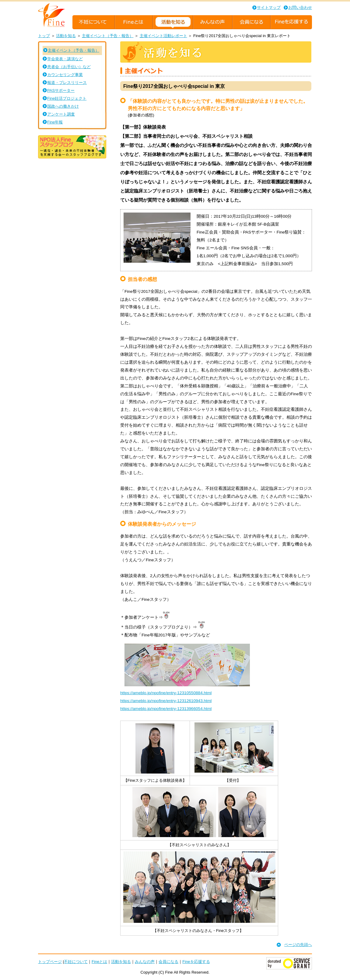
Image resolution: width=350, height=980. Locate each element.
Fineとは (99, 962)
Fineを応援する (196, 962)
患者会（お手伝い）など (69, 67)
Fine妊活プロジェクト (67, 98)
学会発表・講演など (65, 59)
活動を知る (66, 36)
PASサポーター (61, 90)
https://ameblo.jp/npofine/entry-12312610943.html (166, 701)
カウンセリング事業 (65, 75)
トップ (44, 36)
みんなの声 (145, 962)
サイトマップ (269, 7)
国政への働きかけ (63, 106)
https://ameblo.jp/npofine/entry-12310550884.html (166, 693)
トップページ (50, 962)
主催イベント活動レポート (163, 36)
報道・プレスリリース (67, 83)
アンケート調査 (61, 114)
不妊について (76, 962)
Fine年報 (55, 122)
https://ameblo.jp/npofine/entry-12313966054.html (166, 709)
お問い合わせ (300, 7)
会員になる (168, 962)
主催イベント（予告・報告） (108, 36)
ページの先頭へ (298, 945)
